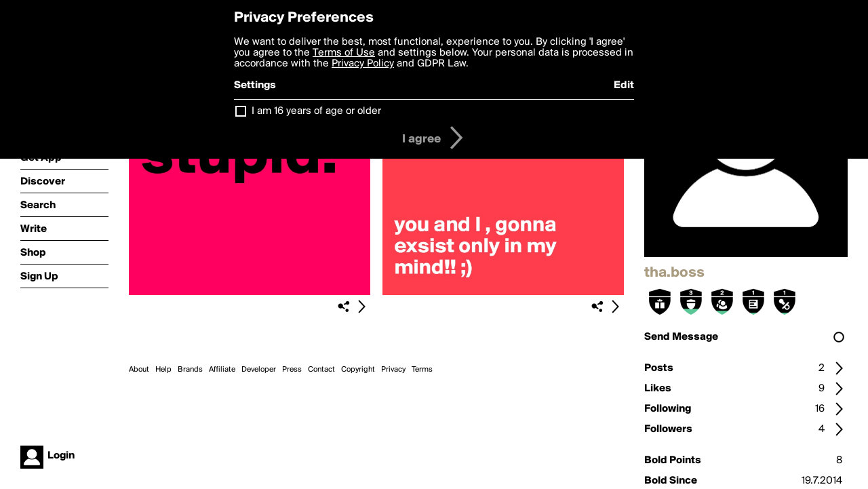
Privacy (393, 370)
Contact (321, 370)
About (139, 370)
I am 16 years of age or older (316, 111)
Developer (259, 370)
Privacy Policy (363, 64)
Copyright (358, 370)
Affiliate (222, 370)
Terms (422, 370)
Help (163, 370)
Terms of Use (344, 53)
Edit (624, 85)
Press (292, 370)
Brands (190, 370)
